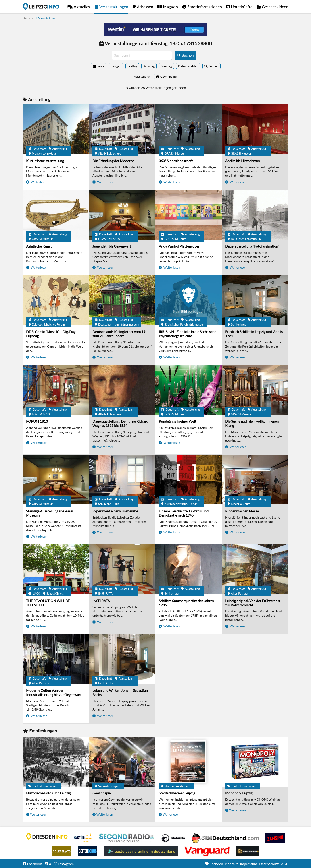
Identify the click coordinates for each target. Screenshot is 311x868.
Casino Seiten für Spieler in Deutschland (173, 838)
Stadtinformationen (205, 7)
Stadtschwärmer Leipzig (177, 793)
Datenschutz (269, 864)
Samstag (149, 66)
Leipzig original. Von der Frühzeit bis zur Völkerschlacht (252, 603)
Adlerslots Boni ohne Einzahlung (61, 851)
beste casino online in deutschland (141, 851)
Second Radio (127, 838)
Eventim (83, 838)
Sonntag (166, 66)
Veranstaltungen (114, 7)
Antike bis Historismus (242, 161)
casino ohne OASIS (207, 851)
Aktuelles (82, 7)
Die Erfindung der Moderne (113, 161)
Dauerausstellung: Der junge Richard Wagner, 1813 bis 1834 (120, 423)
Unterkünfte (242, 7)
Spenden (216, 864)
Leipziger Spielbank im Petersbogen (225, 838)
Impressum (249, 864)
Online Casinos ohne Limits (248, 851)
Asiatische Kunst (39, 246)
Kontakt (231, 864)
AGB (285, 864)
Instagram (66, 864)
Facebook (34, 864)
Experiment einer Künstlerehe (115, 511)
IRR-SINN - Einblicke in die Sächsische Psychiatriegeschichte (187, 334)
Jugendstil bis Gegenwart (112, 246)
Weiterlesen (39, 182)
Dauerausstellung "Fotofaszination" (252, 246)
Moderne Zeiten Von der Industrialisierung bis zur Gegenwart (54, 692)
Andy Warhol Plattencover (179, 246)
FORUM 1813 (37, 421)
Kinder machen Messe (242, 511)
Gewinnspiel (102, 793)
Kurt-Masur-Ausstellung (45, 161)
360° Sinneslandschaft (176, 161)
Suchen (214, 66)
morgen (116, 66)
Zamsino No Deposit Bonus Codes (275, 838)
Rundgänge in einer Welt (178, 421)
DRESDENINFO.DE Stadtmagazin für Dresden (47, 837)
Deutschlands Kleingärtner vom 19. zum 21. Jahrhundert (119, 334)
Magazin (170, 7)
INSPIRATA (101, 601)
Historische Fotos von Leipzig (48, 793)
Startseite (41, 6)
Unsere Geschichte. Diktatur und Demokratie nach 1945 (184, 513)
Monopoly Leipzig (239, 793)
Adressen (145, 7)
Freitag (132, 66)
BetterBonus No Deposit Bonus (88, 851)
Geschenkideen (275, 7)
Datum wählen (188, 66)
